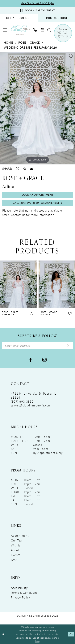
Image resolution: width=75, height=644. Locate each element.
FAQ (14, 560)
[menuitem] (19, 18)
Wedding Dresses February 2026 (30, 47)
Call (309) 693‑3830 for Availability (38, 203)
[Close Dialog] (3, 634)
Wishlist (16, 545)
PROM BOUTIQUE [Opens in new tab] (56, 18)
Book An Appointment (38, 195)
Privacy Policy (21, 597)
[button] (5, 30)
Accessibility (19, 588)
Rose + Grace (29, 42)
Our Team (18, 540)
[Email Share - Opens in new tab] (31, 169)
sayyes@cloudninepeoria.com (31, 405)
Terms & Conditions (24, 593)
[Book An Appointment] (37, 11)
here (37, 641)
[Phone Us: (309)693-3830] (35, 30)
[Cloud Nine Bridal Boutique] (20, 30)
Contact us (18, 215)
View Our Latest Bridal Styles (38, 3)
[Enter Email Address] (37, 346)
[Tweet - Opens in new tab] (18, 169)
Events (16, 555)
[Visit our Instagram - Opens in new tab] (44, 359)
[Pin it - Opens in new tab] (25, 169)
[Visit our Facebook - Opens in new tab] (31, 359)
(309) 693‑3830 (22, 401)
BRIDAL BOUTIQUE (19, 18)
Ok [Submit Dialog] (71, 634)
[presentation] (18, 284)
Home (8, 42)
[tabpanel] (37, 108)
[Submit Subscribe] (68, 346)
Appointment (20, 536)
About (15, 550)
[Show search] (49, 30)
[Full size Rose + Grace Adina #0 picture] (37, 108)
